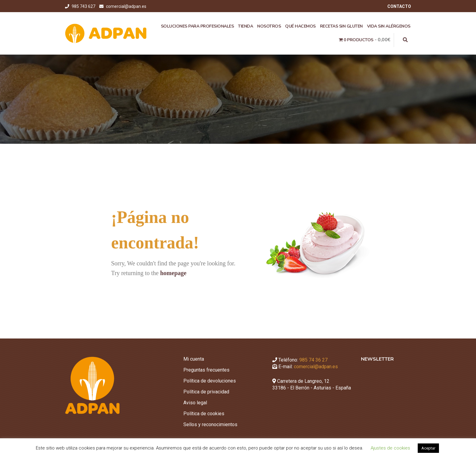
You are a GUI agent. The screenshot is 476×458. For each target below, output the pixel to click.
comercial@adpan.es (126, 6)
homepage (173, 273)
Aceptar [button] (428, 448)
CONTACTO (399, 6)
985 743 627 (84, 6)
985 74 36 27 (313, 360)
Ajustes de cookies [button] (390, 448)
